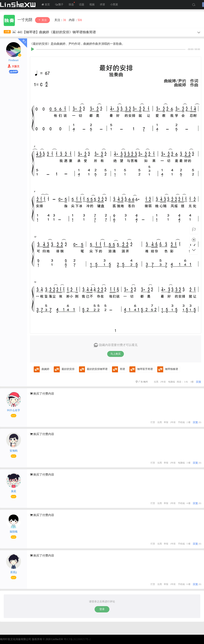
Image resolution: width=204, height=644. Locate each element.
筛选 (72, 4)
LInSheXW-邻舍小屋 (19, 5)
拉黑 (156, 382)
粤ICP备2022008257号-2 (77, 639)
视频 (92, 5)
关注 (42, 20)
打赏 (153, 422)
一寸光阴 (25, 20)
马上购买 (116, 354)
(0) (200, 422)
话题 (82, 5)
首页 (46, 5)
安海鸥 (14, 451)
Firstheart (14, 60)
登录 (102, 609)
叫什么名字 (14, 410)
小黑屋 (114, 5)
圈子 (59, 5)
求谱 (102, 5)
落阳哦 (14, 532)
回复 (199, 382)
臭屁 (14, 491)
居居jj (14, 572)
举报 (166, 422)
